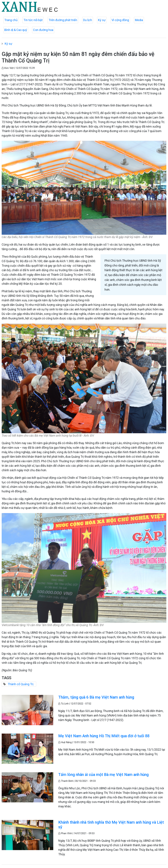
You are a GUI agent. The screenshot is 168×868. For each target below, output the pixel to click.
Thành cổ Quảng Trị (21, 684)
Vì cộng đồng (120, 20)
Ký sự (102, 20)
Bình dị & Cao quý (16, 30)
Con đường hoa (43, 30)
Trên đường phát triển (63, 20)
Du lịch (88, 20)
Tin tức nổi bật (33, 20)
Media (139, 20)
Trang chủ (11, 20)
